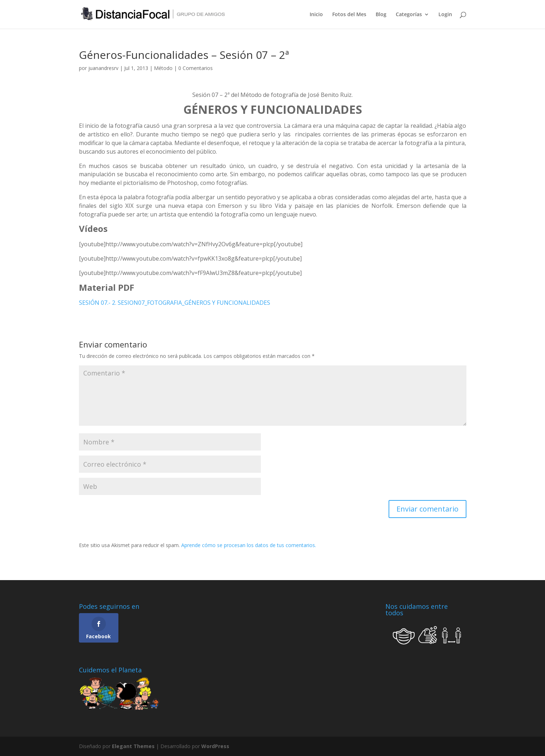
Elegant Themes (133, 746)
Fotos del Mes (349, 15)
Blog (381, 15)
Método (163, 68)
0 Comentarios (196, 68)
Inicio (316, 15)
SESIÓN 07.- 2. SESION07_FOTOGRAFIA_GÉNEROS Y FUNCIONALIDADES (175, 303)
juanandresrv (103, 68)
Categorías (409, 15)
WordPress (215, 746)
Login (445, 15)
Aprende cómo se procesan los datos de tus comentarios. (249, 545)
